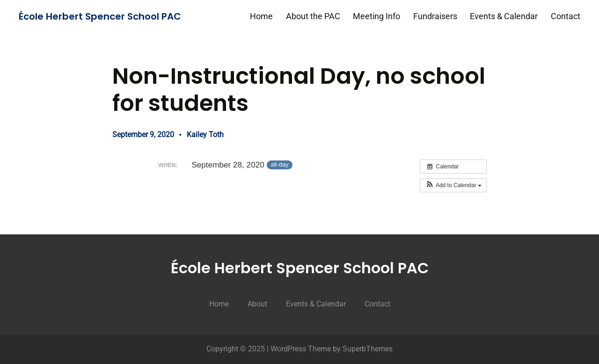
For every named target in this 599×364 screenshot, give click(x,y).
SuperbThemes (368, 349)
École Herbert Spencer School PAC (100, 16)
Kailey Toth (205, 135)
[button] (453, 185)
